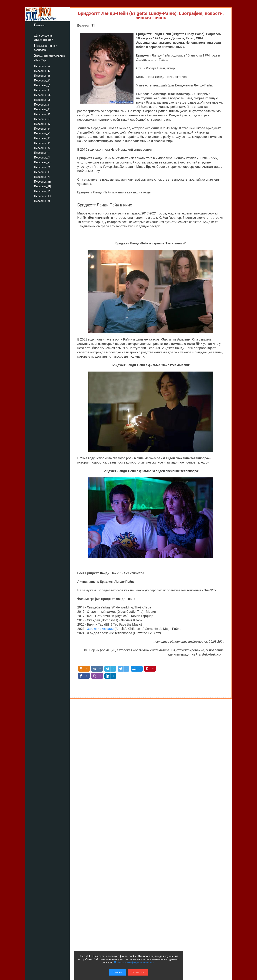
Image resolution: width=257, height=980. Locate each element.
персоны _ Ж (42, 94)
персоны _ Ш (42, 181)
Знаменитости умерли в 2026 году (49, 57)
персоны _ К (42, 114)
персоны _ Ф (42, 162)
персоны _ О (42, 133)
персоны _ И (42, 104)
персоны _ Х (42, 167)
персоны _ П (42, 138)
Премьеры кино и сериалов (46, 47)
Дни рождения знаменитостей (44, 37)
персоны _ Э (42, 191)
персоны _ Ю (42, 196)
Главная (40, 25)
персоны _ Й (42, 109)
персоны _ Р (42, 143)
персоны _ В (42, 75)
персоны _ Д (42, 85)
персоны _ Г (42, 80)
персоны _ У (42, 157)
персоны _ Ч (42, 176)
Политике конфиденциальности (134, 963)
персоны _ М (42, 123)
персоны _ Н (42, 128)
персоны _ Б (42, 70)
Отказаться (138, 972)
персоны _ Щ (42, 186)
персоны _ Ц (42, 172)
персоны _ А (42, 66)
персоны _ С (42, 147)
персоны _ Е (42, 90)
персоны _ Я (42, 200)
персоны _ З (42, 99)
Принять (117, 972)
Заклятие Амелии (100, 629)
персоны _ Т (42, 152)
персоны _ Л (42, 119)
